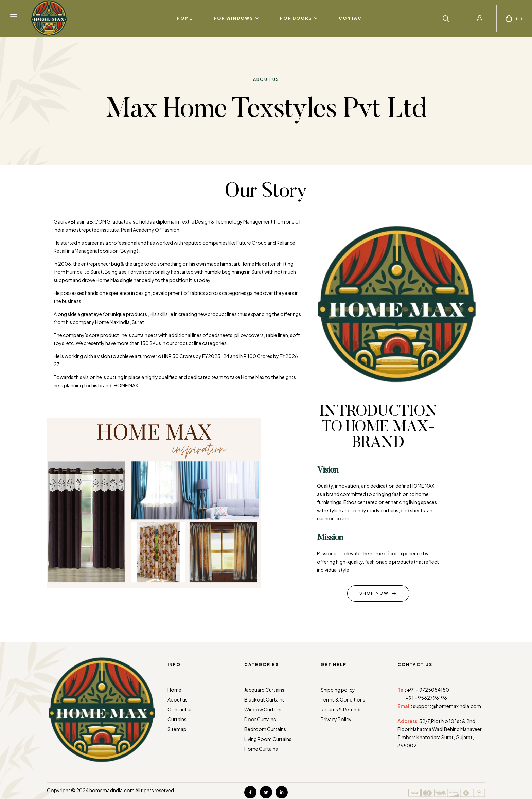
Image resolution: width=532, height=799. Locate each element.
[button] (14, 16)
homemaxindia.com (112, 790)
